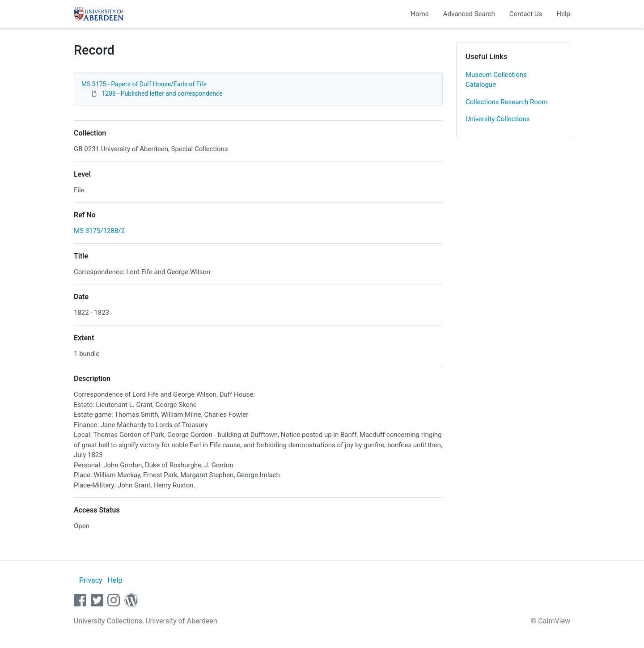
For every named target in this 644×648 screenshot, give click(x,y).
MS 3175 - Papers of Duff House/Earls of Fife (144, 84)
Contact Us (526, 14)
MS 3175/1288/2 (99, 231)
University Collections (498, 119)
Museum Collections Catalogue (496, 80)
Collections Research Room (507, 102)
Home (419, 14)
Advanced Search (469, 14)
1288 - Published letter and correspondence (162, 93)
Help (563, 14)
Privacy (91, 580)
